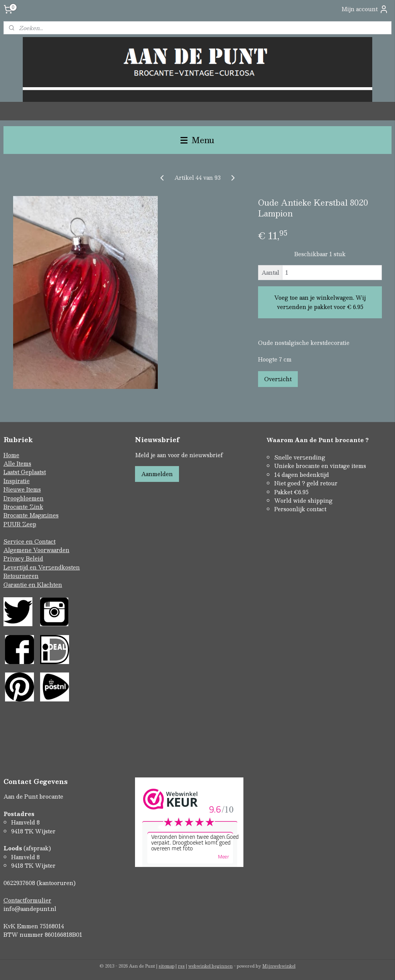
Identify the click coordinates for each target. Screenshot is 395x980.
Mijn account (365, 9)
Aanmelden (157, 474)
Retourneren (21, 576)
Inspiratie (17, 481)
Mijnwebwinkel (279, 966)
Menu (197, 140)
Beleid (35, 558)
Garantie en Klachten (33, 585)
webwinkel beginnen (210, 966)
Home (11, 455)
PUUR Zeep (20, 524)
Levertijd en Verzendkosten (42, 567)
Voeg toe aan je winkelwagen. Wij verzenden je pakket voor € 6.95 (320, 302)
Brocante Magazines (31, 515)
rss (181, 966)
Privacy (15, 558)
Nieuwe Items (22, 489)
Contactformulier (27, 900)
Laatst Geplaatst (25, 472)
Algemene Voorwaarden (36, 550)
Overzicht (278, 379)
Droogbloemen (24, 498)
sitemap (166, 966)
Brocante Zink (23, 507)
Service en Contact (30, 541)
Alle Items (17, 463)
